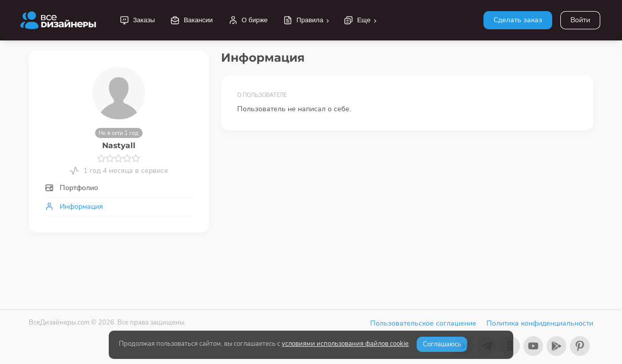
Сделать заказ (518, 20)
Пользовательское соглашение (423, 323)
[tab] (119, 188)
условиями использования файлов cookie (345, 344)
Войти (580, 20)
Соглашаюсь (442, 344)
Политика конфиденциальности (540, 323)
